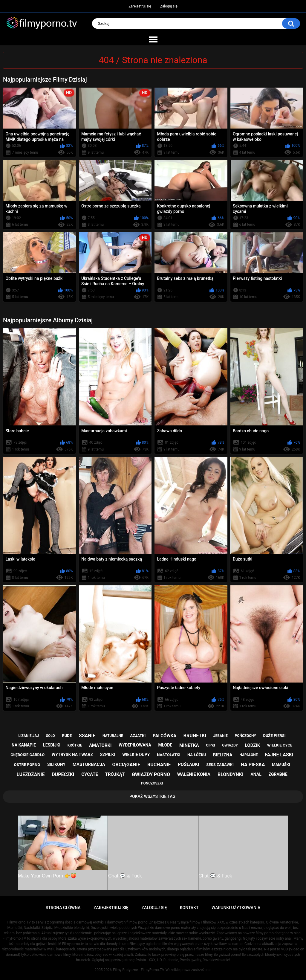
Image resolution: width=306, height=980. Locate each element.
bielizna (223, 755)
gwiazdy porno (151, 774)
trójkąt (115, 774)
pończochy (245, 736)
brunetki (195, 736)
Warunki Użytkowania (236, 908)
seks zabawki (220, 765)
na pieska (253, 765)
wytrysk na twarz (72, 755)
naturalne (113, 736)
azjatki (138, 736)
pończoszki (152, 783)
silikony (56, 764)
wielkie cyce (280, 745)
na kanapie (24, 745)
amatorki (100, 745)
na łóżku (197, 755)
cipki (210, 745)
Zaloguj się (169, 6)
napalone (248, 755)
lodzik (253, 745)
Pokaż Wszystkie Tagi (153, 796)
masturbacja (89, 764)
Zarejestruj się (140, 6)
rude (67, 736)
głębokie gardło (27, 755)
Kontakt (189, 908)
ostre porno (27, 765)
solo (51, 736)
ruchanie (159, 765)
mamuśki (281, 765)
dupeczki (63, 774)
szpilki (108, 755)
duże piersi (274, 736)
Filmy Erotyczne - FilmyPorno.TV (139, 970)
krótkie (75, 745)
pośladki (188, 764)
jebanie (221, 736)
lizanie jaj (28, 736)
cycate (90, 774)
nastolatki (169, 755)
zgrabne (278, 774)
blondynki (231, 774)
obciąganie (126, 765)
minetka (189, 745)
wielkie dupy (136, 755)
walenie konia (194, 774)
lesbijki (52, 745)
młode (165, 745)
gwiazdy (230, 745)
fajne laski (279, 755)
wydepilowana (135, 745)
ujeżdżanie (31, 774)
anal (256, 774)
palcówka (165, 736)
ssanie (87, 736)
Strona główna (63, 908)
